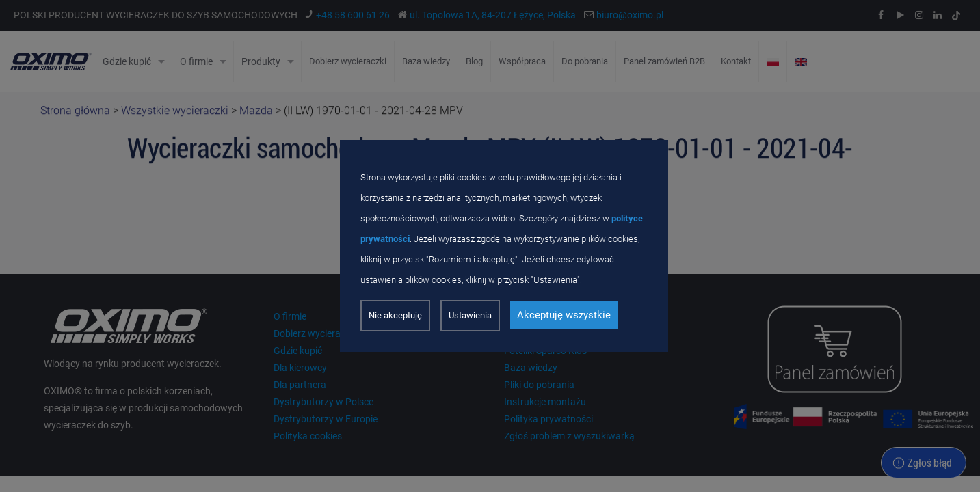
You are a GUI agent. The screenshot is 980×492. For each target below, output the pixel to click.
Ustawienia (470, 315)
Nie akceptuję (395, 315)
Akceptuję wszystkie (564, 315)
